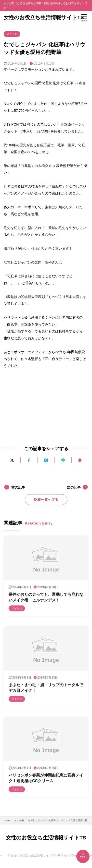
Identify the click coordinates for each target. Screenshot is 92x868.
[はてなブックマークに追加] (46, 460)
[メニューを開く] (84, 17)
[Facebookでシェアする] (29, 460)
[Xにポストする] (12, 460)
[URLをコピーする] (80, 460)
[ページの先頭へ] (83, 856)
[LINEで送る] (63, 460)
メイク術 (12, 34)
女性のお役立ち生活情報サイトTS (44, 17)
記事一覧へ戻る (46, 500)
